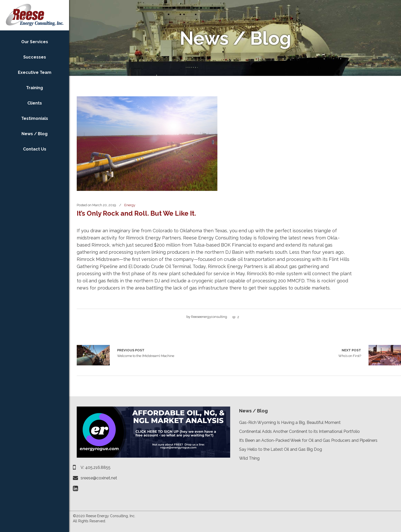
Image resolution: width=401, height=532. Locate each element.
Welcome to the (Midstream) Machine (93, 355)
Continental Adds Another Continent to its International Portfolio (299, 431)
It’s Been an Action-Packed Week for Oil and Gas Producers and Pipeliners (308, 440)
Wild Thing (249, 458)
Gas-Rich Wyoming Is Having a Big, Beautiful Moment (290, 423)
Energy (130, 205)
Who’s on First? (350, 353)
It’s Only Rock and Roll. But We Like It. (136, 213)
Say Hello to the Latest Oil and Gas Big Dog (281, 449)
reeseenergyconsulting (209, 317)
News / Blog (253, 411)
